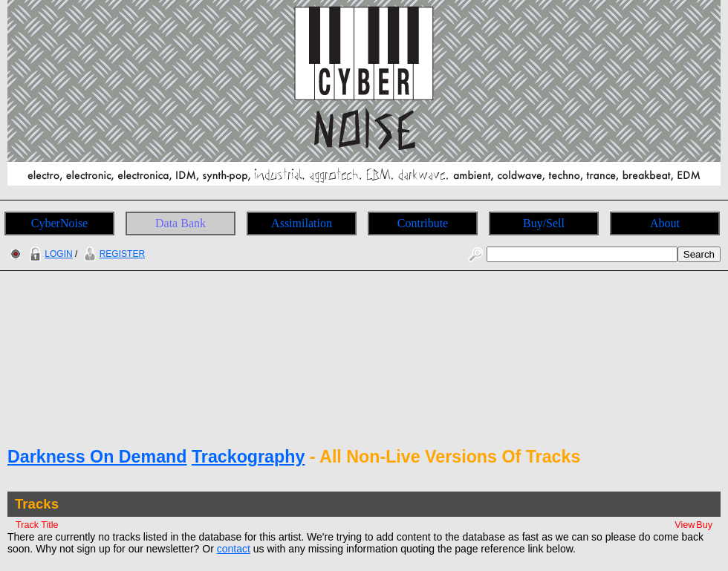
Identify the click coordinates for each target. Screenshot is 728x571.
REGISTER (113, 254)
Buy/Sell (544, 223)
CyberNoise (59, 223)
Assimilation (302, 223)
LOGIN (49, 254)
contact (234, 549)
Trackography (248, 457)
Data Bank (181, 223)
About (665, 223)
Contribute (423, 223)
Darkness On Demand (97, 457)
